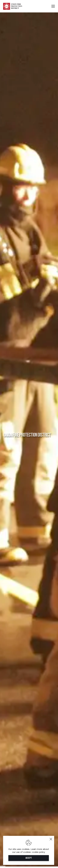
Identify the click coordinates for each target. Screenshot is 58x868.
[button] (53, 6)
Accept (29, 858)
